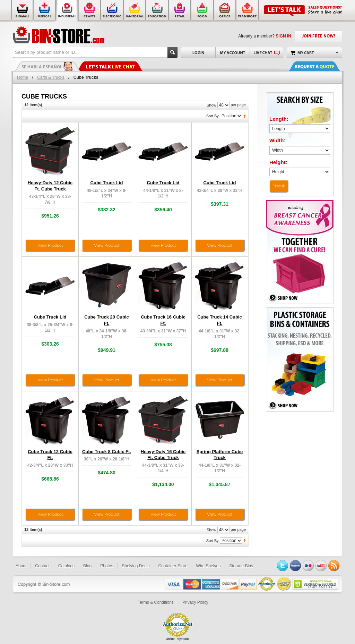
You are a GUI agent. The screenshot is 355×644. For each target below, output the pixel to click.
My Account (232, 52)
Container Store (173, 566)
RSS (334, 566)
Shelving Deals (136, 566)
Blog (87, 566)
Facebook (295, 566)
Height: (278, 162)
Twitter (283, 566)
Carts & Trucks (51, 77)
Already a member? (265, 36)
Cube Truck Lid (107, 183)
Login (198, 52)
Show (211, 105)
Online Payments (178, 639)
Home (23, 77)
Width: (278, 140)
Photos (107, 566)
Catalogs (66, 566)
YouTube (321, 566)
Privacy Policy (195, 602)
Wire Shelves (209, 566)
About (21, 566)
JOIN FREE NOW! (318, 36)
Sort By (213, 116)
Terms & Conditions (156, 602)
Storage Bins (241, 566)
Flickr (308, 566)
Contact (42, 566)
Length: (279, 119)
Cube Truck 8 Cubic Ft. (107, 452)
